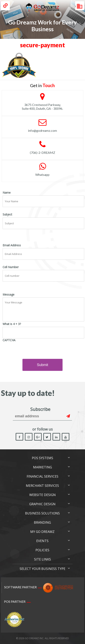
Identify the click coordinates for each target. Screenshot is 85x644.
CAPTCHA (9, 340)
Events (42, 541)
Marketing (42, 467)
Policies (42, 550)
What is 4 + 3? (12, 324)
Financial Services (42, 476)
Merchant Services (42, 486)
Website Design (42, 495)
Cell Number (11, 267)
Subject (7, 214)
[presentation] (33, 351)
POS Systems (42, 458)
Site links (42, 559)
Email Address (12, 245)
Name (7, 193)
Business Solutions (42, 513)
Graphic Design (42, 504)
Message (9, 295)
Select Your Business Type (42, 569)
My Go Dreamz (42, 532)
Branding (42, 522)
